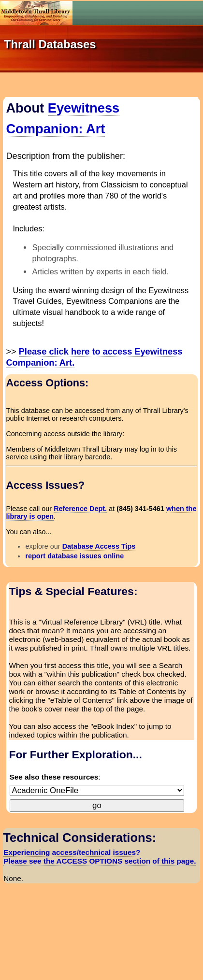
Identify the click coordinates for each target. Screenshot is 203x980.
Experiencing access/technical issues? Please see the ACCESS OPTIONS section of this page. (100, 857)
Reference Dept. (80, 509)
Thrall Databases (50, 44)
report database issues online (74, 556)
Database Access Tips (99, 546)
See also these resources (54, 777)
